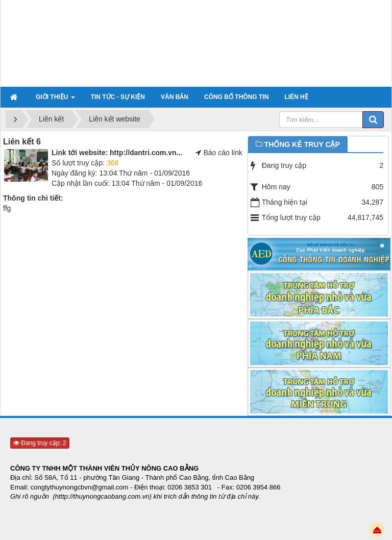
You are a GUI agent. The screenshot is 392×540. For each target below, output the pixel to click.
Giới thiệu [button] (55, 100)
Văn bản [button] (175, 97)
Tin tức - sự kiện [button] (118, 97)
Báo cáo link (223, 153)
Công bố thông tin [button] (236, 97)
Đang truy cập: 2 (40, 443)
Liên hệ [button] (296, 97)
